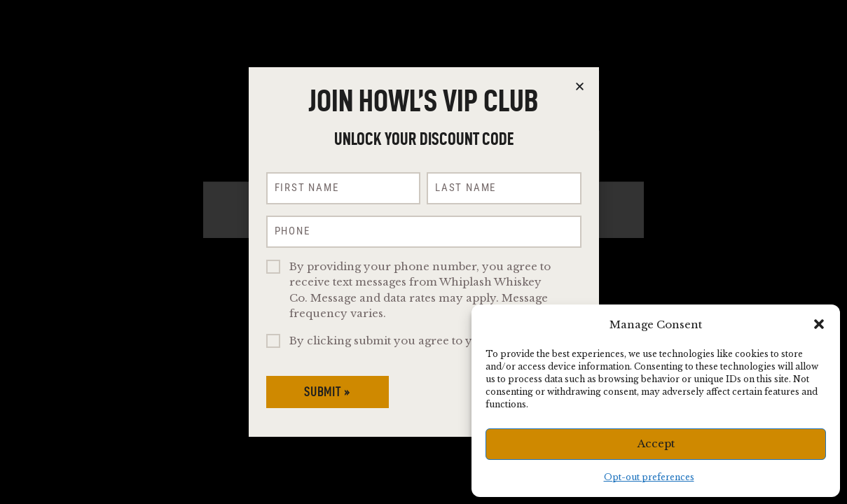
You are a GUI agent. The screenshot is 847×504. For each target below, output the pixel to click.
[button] (819, 324)
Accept (656, 443)
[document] (423, 252)
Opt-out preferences (649, 477)
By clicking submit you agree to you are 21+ (409, 341)
